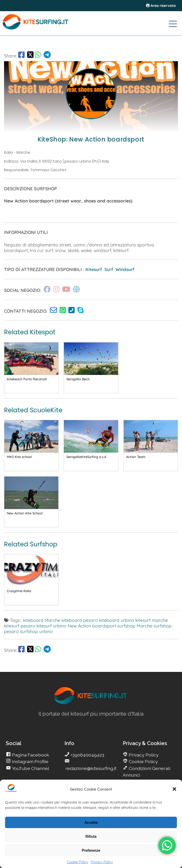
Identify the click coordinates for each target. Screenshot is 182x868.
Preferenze (91, 850)
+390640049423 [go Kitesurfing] (87, 755)
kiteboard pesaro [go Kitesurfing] (80, 620)
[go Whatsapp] (38, 56)
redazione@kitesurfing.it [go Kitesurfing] (90, 768)
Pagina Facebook (30, 755)
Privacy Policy (102, 862)
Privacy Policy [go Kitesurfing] (143, 755)
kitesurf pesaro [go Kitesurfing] (20, 626)
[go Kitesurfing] (55, 311)
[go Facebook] (21, 56)
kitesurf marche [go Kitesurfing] (152, 620)
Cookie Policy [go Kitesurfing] (143, 761)
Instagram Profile (30, 761)
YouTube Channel (30, 768)
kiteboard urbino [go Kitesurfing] (117, 620)
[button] (174, 789)
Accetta (91, 823)
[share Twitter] (30, 56)
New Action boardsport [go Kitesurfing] (92, 626)
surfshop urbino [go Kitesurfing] (36, 631)
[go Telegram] (47, 56)
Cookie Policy (78, 862)
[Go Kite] (43, 29)
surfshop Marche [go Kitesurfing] (135, 626)
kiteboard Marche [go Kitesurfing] (42, 620)
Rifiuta (91, 837)
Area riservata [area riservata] (161, 6)
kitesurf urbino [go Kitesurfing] (51, 626)
